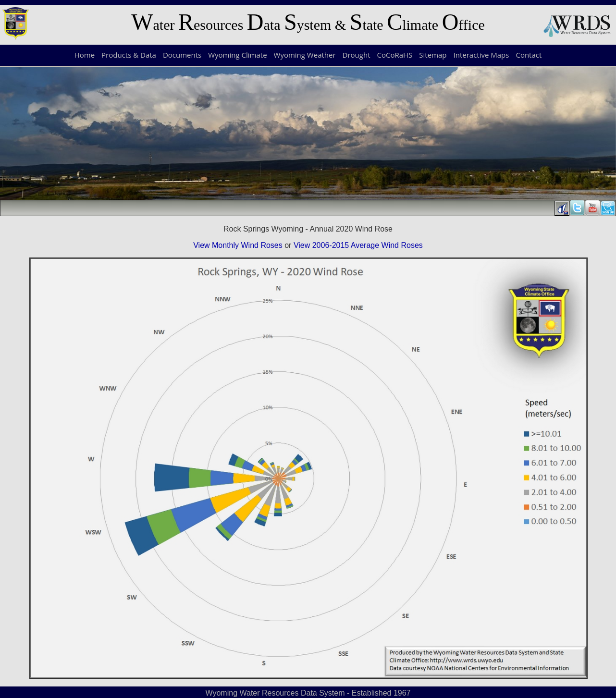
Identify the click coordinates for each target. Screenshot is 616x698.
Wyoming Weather (305, 55)
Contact (529, 55)
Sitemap (433, 55)
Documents (182, 55)
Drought (357, 55)
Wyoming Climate (237, 55)
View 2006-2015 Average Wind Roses (358, 245)
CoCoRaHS (395, 55)
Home (85, 55)
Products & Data (129, 55)
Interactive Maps (481, 55)
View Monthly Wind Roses (238, 245)
